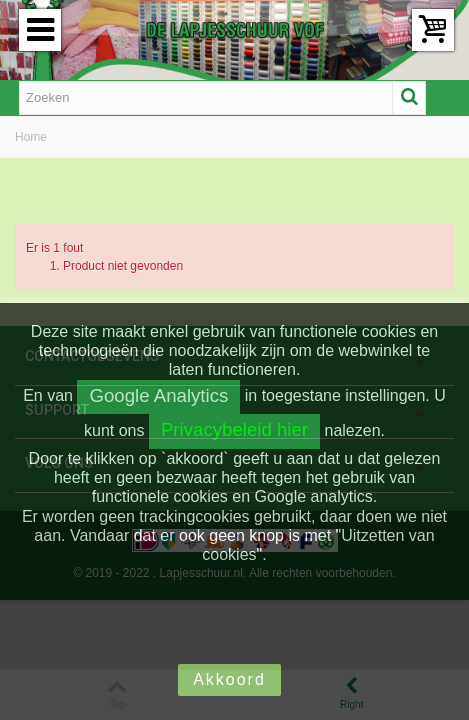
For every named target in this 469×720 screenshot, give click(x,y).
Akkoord (229, 679)
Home (31, 137)
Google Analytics (158, 395)
